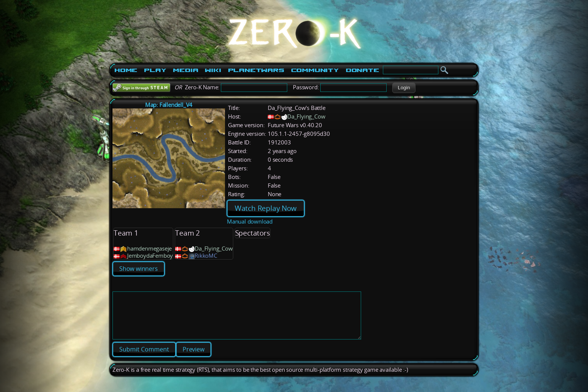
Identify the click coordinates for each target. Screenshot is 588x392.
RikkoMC (206, 256)
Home (126, 70)
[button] (404, 88)
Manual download (250, 222)
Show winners (139, 269)
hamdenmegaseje (149, 249)
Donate (362, 70)
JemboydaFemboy (150, 256)
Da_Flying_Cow (306, 116)
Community (315, 70)
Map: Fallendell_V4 (169, 105)
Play (155, 70)
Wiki (213, 70)
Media (185, 70)
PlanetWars (256, 70)
